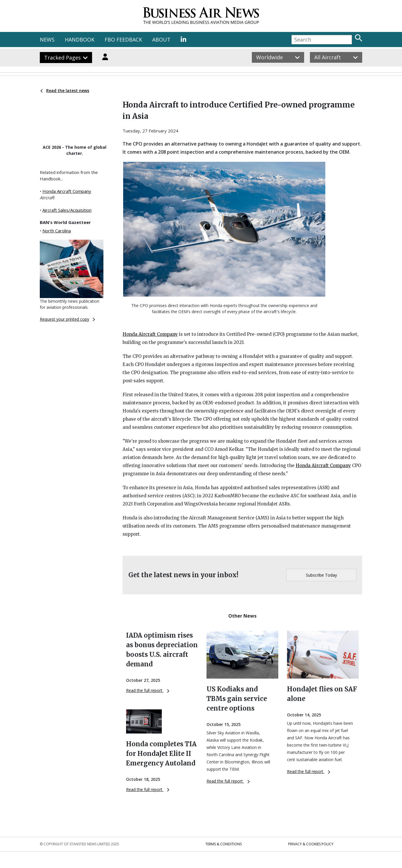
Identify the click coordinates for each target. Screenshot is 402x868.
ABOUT (161, 40)
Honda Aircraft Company (67, 191)
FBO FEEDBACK (123, 40)
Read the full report (148, 690)
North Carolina (57, 231)
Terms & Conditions (224, 844)
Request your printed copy (67, 319)
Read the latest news (65, 90)
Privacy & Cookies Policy (311, 844)
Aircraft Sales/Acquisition (67, 210)
